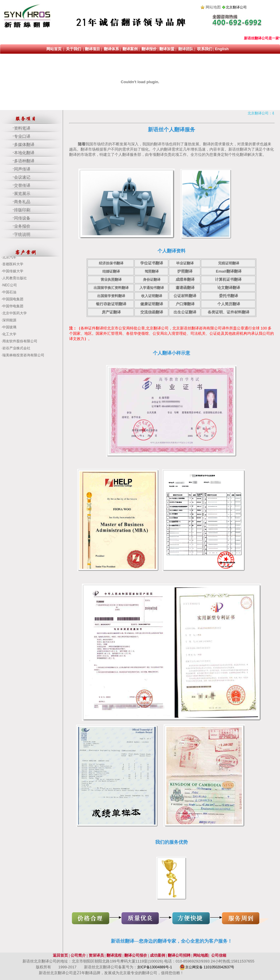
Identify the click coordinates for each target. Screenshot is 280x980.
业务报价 (22, 226)
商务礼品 (22, 202)
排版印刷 (22, 210)
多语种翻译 (24, 161)
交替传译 (22, 185)
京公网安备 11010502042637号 (207, 967)
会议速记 (22, 177)
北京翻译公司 (236, 7)
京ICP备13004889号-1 (155, 967)
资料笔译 (22, 128)
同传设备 (22, 218)
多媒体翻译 (24, 145)
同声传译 (22, 169)
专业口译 (22, 136)
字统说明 (22, 234)
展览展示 (22, 194)
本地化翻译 (24, 153)
